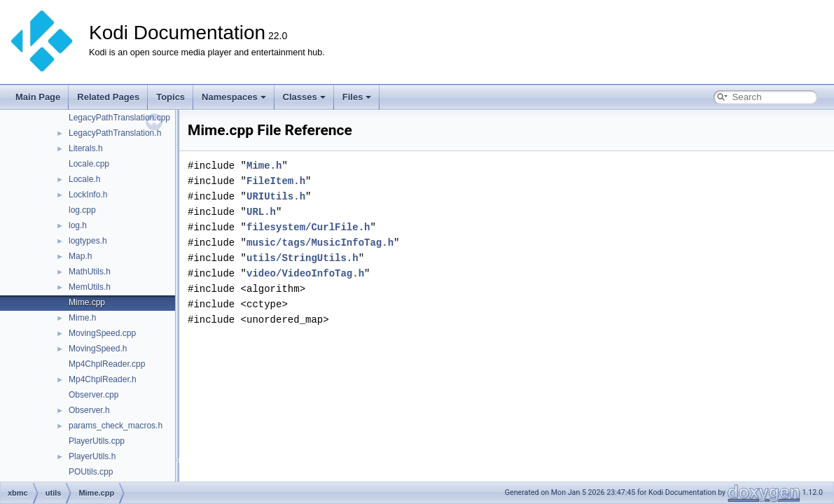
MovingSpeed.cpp (102, 333)
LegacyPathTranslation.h (115, 133)
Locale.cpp (89, 164)
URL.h (261, 212)
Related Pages (108, 97)
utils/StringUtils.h (303, 258)
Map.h (80, 256)
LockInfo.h (88, 195)
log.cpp (82, 210)
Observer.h (89, 410)
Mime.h (82, 318)
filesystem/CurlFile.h (308, 227)
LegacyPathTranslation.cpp (119, 118)
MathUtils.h (90, 272)
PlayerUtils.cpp (97, 441)
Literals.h (86, 148)
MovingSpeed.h (98, 349)
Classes (304, 97)
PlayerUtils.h (92, 456)
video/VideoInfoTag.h (305, 273)
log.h (78, 225)
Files (357, 97)
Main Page (38, 97)
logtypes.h (88, 241)
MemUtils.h (90, 287)
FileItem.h (276, 181)
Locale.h (84, 179)
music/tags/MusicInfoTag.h (320, 243)
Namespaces (234, 97)
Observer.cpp (93, 395)
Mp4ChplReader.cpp (107, 364)
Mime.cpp (87, 302)
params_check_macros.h (116, 426)
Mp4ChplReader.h (103, 379)
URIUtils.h (276, 196)
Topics (171, 97)
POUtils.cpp (91, 472)
